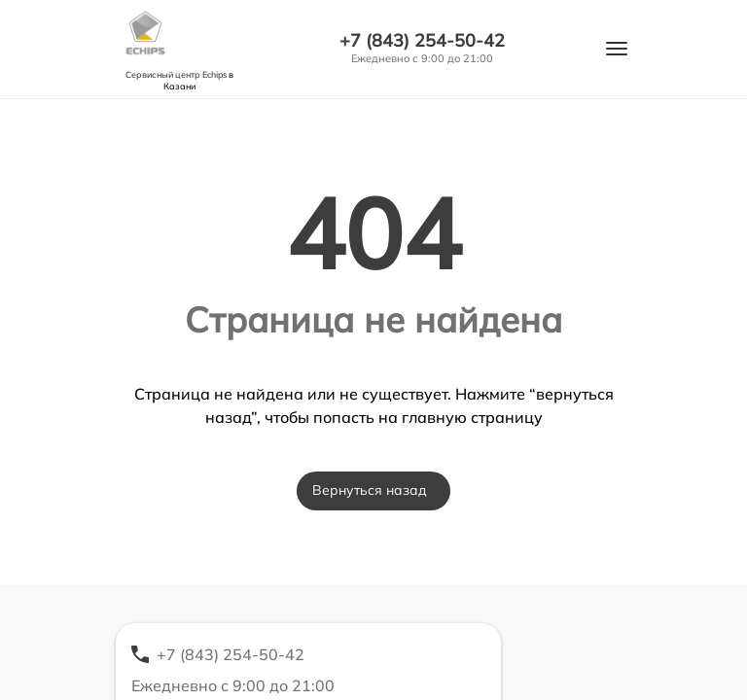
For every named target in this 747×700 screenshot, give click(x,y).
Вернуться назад (370, 490)
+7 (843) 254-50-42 (422, 41)
